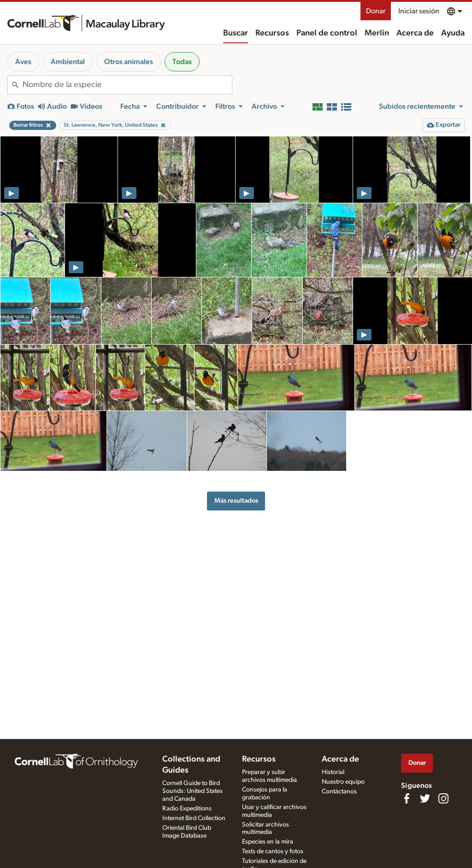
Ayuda (453, 33)
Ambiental (68, 62)
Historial (333, 772)
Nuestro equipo (343, 782)
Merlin (377, 33)
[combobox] (127, 85)
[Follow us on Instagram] (443, 798)
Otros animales (129, 62)
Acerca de (415, 33)
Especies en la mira (268, 842)
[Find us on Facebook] (407, 798)
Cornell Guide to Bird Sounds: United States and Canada (192, 791)
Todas (182, 62)
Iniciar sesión (419, 11)
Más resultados (236, 501)
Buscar (236, 33)
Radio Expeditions (187, 809)
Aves (23, 62)
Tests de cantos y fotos (273, 851)
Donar (376, 11)
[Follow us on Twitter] (425, 798)
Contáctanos (339, 792)
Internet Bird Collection (194, 818)
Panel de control (327, 33)
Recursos (272, 33)
